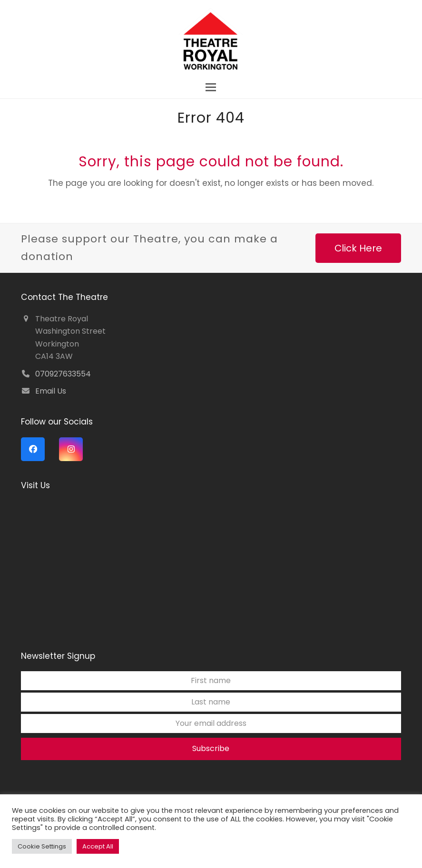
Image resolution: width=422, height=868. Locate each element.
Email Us (51, 391)
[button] (211, 87)
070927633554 (63, 374)
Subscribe (211, 748)
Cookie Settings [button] (42, 846)
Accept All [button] (98, 846)
